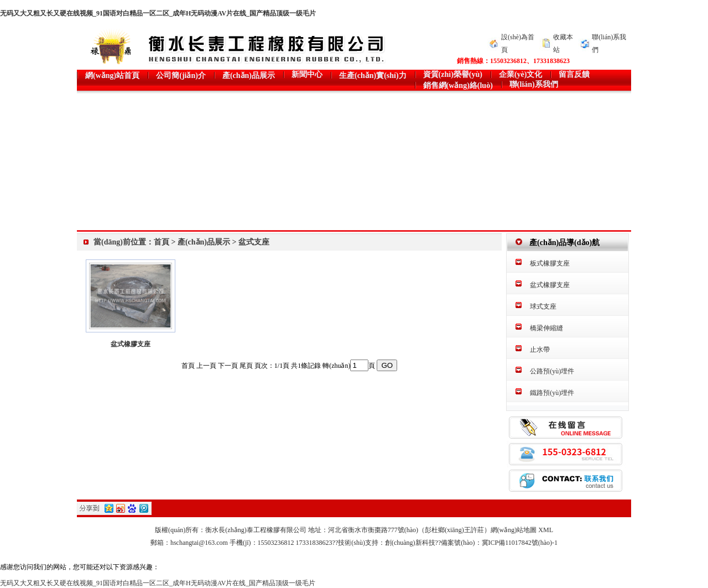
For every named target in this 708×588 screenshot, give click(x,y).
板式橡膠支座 (550, 263)
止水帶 (540, 350)
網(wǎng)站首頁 (112, 76)
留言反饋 (574, 74)
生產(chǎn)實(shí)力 (373, 76)
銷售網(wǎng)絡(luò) (458, 85)
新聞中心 (307, 74)
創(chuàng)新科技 (410, 543)
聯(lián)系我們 (534, 84)
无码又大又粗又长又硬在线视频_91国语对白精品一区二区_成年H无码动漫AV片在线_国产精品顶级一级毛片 (158, 13)
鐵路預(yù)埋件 (552, 393)
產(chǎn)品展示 (249, 76)
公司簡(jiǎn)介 (181, 76)
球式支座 (543, 306)
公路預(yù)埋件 (552, 371)
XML (546, 530)
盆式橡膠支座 (131, 344)
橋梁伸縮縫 (546, 328)
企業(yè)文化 (521, 74)
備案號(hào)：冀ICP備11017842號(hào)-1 (499, 543)
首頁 (162, 242)
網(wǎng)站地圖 (514, 530)
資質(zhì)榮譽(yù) (453, 74)
